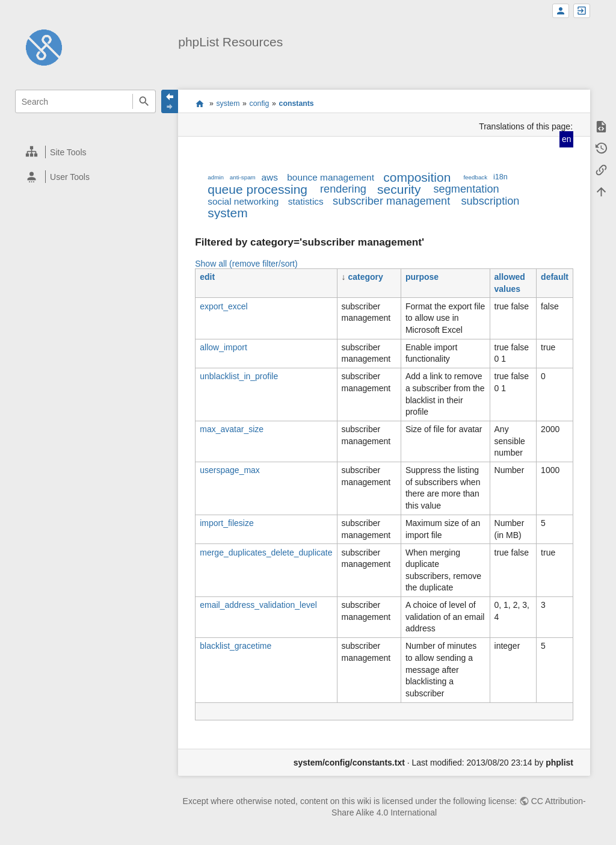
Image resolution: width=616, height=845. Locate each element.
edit (207, 277)
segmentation (466, 189)
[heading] (86, 152)
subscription (490, 201)
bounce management (331, 177)
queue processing (257, 189)
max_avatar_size (232, 429)
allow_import (223, 347)
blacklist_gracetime (236, 646)
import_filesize (226, 523)
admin (216, 177)
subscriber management (391, 201)
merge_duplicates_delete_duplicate (266, 552)
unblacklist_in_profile (239, 376)
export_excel (223, 306)
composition (417, 177)
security (399, 189)
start (199, 104)
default (555, 277)
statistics (306, 201)
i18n (500, 177)
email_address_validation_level (258, 605)
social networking (243, 201)
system (228, 104)
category (365, 277)
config (260, 104)
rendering (343, 189)
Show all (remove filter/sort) (246, 264)
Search (144, 101)
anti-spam (243, 177)
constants (297, 104)
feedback (475, 177)
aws (270, 177)
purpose (422, 277)
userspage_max (230, 470)
